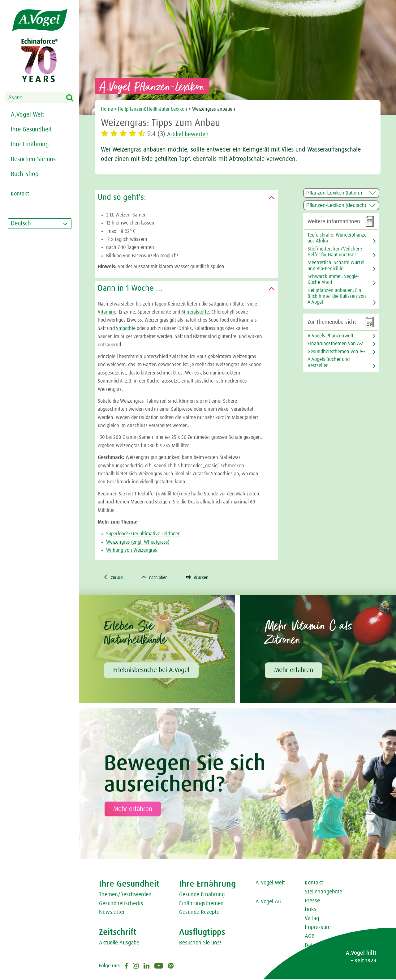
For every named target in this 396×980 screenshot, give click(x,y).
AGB (310, 937)
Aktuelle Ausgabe (119, 944)
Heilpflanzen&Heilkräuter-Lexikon (153, 109)
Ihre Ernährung (30, 144)
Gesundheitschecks (121, 904)
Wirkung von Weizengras (132, 550)
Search (74, 98)
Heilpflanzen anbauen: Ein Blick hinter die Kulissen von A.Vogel (337, 296)
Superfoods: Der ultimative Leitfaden (143, 534)
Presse (312, 901)
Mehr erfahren (294, 671)
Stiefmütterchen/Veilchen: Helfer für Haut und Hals (335, 252)
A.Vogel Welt (27, 115)
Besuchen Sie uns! (200, 944)
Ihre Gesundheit (31, 130)
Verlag (312, 919)
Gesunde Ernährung (202, 895)
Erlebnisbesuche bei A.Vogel (151, 671)
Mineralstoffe (195, 312)
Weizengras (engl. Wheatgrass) (138, 542)
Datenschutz (319, 946)
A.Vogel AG (269, 902)
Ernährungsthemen (201, 904)
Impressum (318, 928)
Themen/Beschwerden (125, 895)
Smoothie (126, 328)
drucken (205, 578)
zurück (114, 578)
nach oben (159, 578)
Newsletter (112, 913)
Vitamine (107, 312)
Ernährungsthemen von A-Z (335, 344)
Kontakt (314, 884)
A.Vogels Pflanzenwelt (330, 336)
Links (311, 910)
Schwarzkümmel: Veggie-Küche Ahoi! (334, 279)
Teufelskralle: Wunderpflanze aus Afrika (337, 238)
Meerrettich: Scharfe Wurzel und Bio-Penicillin (336, 265)
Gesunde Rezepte (199, 913)
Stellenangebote (323, 892)
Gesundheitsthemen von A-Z (337, 352)
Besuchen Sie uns (33, 159)
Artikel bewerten (191, 134)
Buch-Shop (25, 174)
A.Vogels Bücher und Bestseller (329, 362)
